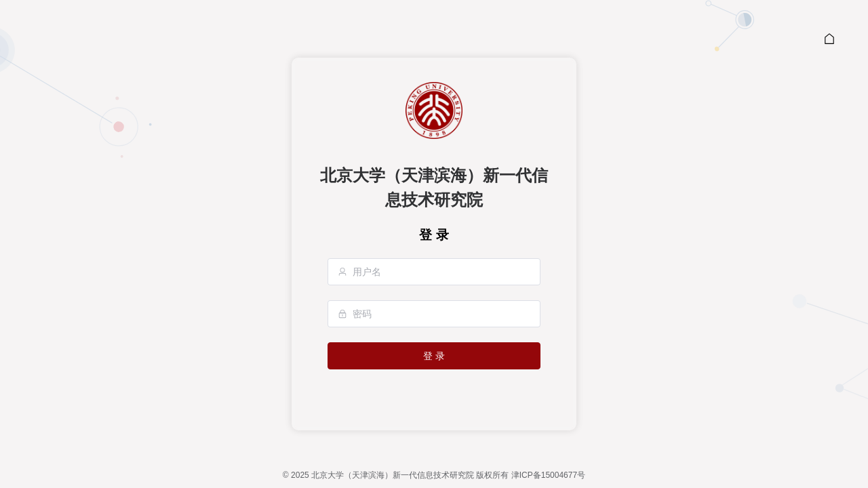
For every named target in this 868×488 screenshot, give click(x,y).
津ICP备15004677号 (548, 475)
